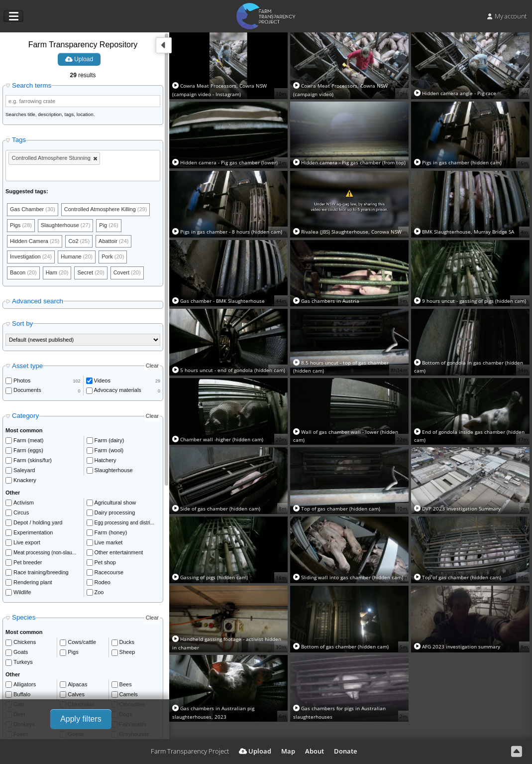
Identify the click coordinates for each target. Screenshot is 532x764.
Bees (126, 684)
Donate (345, 751)
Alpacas (77, 684)
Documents (27, 390)
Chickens (25, 642)
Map (288, 751)
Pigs (73, 652)
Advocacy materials (118, 390)
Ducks (127, 642)
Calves (76, 694)
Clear (152, 366)
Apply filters (81, 719)
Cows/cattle (82, 642)
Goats (21, 652)
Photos (22, 381)
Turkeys (23, 662)
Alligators (25, 684)
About (315, 751)
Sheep (127, 652)
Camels (129, 694)
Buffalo (22, 694)
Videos (102, 381)
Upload (79, 59)
